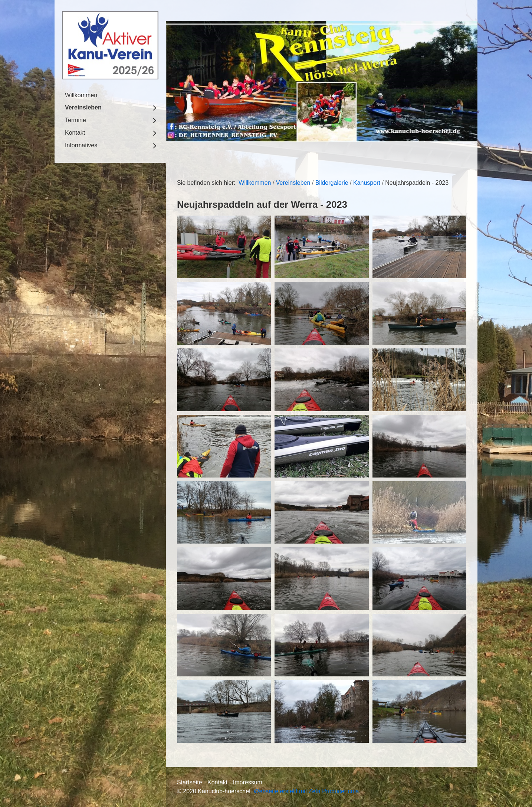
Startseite (190, 782)
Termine (75, 120)
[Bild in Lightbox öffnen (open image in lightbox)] (224, 247)
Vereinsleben (83, 107)
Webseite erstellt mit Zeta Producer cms (306, 791)
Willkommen (81, 95)
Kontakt (75, 133)
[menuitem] (110, 95)
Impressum (248, 782)
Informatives (81, 145)
